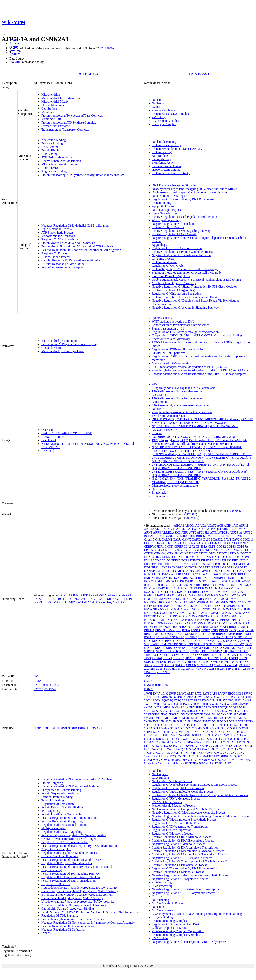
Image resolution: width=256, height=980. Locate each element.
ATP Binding (49, 154)
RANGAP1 (221, 627)
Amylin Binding (51, 870)
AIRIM (243, 525)
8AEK (207, 756)
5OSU (188, 725)
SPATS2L (165, 644)
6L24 (221, 739)
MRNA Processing (163, 910)
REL (179, 630)
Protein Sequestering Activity (60, 793)
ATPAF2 (113, 595)
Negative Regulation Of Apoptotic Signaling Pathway (185, 307)
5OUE (207, 728)
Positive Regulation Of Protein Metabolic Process (72, 860)
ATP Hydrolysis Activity (57, 157)
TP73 (147, 658)
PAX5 (237, 613)
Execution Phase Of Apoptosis (171, 276)
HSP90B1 (200, 581)
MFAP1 (215, 599)
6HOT (166, 739)
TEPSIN (205, 651)
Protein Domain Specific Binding (62, 807)
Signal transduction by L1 (168, 328)
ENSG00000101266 (157, 685)
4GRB (192, 704)
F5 (203, 564)
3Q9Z (173, 700)
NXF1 (148, 613)
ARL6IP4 (228, 529)
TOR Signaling (51, 811)
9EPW (239, 760)
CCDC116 (247, 539)
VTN (202, 662)
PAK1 (229, 613)
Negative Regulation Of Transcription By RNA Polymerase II (190, 942)
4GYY (219, 704)
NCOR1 (220, 606)
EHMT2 (195, 560)
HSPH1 (232, 581)
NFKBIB (244, 606)
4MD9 (166, 707)
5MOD (194, 718)
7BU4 (227, 749)
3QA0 (182, 700)
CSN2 (225, 550)
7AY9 (195, 749)
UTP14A (158, 662)
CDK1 (231, 543)
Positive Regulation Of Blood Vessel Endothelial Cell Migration (81, 250)
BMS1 (210, 536)
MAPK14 (195, 595)
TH (225, 651)
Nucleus (157, 100)
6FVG (180, 735)
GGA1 (170, 571)
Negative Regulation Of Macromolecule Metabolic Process (189, 813)
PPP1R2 (224, 620)
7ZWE (209, 753)
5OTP (156, 728)
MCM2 (231, 595)
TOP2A (231, 655)
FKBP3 (166, 567)
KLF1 (198, 588)
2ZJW (181, 693)
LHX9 (178, 592)
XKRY (148, 665)
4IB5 (235, 704)
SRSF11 (160, 648)
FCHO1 (230, 564)
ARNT (148, 532)
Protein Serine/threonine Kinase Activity (177, 149)
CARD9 (197, 539)
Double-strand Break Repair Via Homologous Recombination (190, 192)
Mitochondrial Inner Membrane (61, 98)
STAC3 (196, 648)
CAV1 (227, 539)
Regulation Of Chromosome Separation (176, 294)
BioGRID (15, 62)
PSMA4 (213, 623)
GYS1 (173, 574)
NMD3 (169, 609)
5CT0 (172, 711)
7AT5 (187, 749)
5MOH (213, 718)
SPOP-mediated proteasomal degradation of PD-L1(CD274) (189, 367)
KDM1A (149, 588)
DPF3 (220, 557)
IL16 (185, 585)
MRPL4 (180, 602)
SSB (179, 648)
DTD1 (229, 557)
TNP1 (214, 655)
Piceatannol (49, 440)
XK (247, 662)
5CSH (148, 711)
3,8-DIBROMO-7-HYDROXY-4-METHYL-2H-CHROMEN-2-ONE (195, 437)
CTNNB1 (173, 553)
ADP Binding (50, 168)
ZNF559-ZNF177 (231, 669)
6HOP (242, 735)
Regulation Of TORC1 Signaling (62, 832)
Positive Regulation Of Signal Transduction (68, 881)
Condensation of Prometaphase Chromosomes (180, 325)
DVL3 (148, 560)
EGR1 (185, 560)
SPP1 (190, 644)
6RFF (181, 742)
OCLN (157, 613)
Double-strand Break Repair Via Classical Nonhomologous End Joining (196, 280)
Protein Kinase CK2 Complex (170, 114)
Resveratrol (159, 395)
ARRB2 (167, 532)
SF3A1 (229, 637)
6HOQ (148, 739)
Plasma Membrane (53, 105)
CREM (204, 550)
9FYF (188, 763)
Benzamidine (160, 402)
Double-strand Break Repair (169, 196)
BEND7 (170, 536)
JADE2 (231, 585)
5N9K (173, 721)
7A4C (171, 749)
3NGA (181, 697)
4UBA (199, 707)
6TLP (229, 742)
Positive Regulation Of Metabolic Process (178, 872)
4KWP (243, 704)
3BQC (231, 693)
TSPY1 (168, 658)
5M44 (208, 714)
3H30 (147, 697)
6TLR (237, 742)
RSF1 (248, 634)
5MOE (203, 718)
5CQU (224, 707)
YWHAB (81, 602)
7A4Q (179, 749)
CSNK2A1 (199, 74)
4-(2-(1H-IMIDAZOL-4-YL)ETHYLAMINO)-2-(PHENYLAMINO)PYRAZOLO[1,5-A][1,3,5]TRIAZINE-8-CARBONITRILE (202, 452)
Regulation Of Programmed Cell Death (176, 924)
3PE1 (225, 697)
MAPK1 (183, 595)
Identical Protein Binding (167, 166)
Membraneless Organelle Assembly (174, 283)
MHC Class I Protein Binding (60, 164)
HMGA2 (161, 578)
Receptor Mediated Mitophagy (171, 339)
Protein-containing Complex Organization (178, 931)
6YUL (215, 746)
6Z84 (147, 749)
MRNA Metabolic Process (168, 903)
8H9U (84, 728)
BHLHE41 (182, 536)
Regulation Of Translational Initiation (65, 825)
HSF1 (159, 581)
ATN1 (214, 532)
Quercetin (47, 430)
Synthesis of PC (162, 318)
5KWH (199, 714)
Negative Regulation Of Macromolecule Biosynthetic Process (190, 875)
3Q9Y (165, 700)
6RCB (156, 742)
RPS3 (177, 634)
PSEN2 (183, 623)
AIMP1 (75, 595)
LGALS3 (150, 592)
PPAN (201, 620)
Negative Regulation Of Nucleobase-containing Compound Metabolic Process (200, 816)
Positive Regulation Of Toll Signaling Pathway (71, 874)
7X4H (192, 753)
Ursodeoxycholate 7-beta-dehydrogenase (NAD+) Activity (78, 902)
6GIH (188, 735)
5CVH (247, 711)
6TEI (206, 742)
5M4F (225, 714)
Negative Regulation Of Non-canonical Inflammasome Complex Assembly (88, 922)
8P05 (164, 760)
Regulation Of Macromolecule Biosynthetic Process (184, 820)
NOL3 (187, 609)
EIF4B (244, 560)
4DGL (175, 704)
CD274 (159, 543)
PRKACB (150, 623)
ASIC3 (177, 532)
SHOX (157, 641)
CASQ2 (218, 539)
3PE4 (240, 697)
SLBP (165, 641)
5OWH (244, 728)
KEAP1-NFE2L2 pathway (168, 353)
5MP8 (148, 721)
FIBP (147, 567)
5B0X (208, 707)
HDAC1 (193, 574)
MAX (215, 595)
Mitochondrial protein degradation (63, 351)
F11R (197, 564)
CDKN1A (242, 543)
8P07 (178, 760)
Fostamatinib (160, 496)
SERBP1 (203, 637)
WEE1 (239, 662)
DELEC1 (168, 557)
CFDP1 (159, 546)
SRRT (248, 644)
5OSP (171, 725)
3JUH (155, 697)
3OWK (207, 697)
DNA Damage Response (167, 210)
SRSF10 (149, 648)
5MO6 (167, 718)
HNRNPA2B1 (188, 578)
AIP (236, 525)
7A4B (163, 749)
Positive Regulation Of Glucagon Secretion (68, 926)
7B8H (212, 749)
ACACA (201, 525)
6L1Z (191, 739)
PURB (168, 627)
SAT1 (168, 637)
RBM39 (160, 630)
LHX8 (169, 592)
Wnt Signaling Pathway (166, 220)
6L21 (199, 739)
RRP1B (230, 634)
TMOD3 (179, 655)
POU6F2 (190, 620)
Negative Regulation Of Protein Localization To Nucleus (77, 779)
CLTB (212, 546)
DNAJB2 (210, 557)
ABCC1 (65, 595)
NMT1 (178, 609)
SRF (219, 644)
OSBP (184, 613)
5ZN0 (188, 732)
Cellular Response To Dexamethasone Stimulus (71, 260)
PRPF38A (172, 623)
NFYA (148, 609)
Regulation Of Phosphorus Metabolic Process (70, 853)
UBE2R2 (214, 658)
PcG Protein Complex (165, 121)
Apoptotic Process (163, 206)
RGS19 (195, 630)
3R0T (190, 700)
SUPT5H (150, 651)
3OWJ (198, 697)
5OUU (234, 728)
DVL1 (248, 557)
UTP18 (168, 662)
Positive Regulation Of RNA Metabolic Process (181, 837)
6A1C (237, 732)
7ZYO (174, 756)
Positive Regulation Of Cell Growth (174, 234)
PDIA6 (178, 616)
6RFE (173, 742)
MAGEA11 (239, 592)
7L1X (235, 749)
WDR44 (218, 662)
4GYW (210, 704)
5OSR (180, 725)
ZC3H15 (149, 669)
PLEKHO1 (151, 620)
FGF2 (248, 564)
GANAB (149, 571)
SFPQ (148, 641)
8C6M (148, 760)
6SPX (198, 742)
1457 (147, 676)
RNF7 (214, 630)
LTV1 (218, 592)
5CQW (233, 707)
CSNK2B (236, 550)
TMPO (189, 655)
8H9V (92, 728)
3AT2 (198, 693)
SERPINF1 (217, 637)
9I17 (228, 763)
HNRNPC (204, 578)
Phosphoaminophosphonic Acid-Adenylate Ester (182, 412)
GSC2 (237, 571)
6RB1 (148, 742)
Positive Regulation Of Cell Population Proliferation (184, 217)
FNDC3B (40, 599)
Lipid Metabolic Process (57, 229)
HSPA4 (212, 581)
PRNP (161, 623)
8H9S (68, 728)
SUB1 (227, 648)
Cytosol (157, 107)
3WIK (148, 704)
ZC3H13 (245, 665)
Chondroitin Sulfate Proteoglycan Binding (68, 909)
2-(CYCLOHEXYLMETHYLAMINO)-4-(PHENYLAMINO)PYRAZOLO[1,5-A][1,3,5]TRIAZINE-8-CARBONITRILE (202, 459)
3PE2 (233, 697)
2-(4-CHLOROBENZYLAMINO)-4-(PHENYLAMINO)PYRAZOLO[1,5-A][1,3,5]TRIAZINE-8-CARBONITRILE (200, 466)
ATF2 (193, 532)
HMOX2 (173, 578)
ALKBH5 (169, 529)
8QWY (212, 760)
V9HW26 (50, 689)
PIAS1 (212, 616)
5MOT (222, 718)
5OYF (157, 732)
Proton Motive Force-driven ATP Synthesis (68, 243)
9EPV (231, 760)
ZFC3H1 (171, 669)
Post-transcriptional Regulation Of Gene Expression (74, 835)
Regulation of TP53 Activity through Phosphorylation (185, 332)
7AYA (203, 749)
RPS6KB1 (188, 634)
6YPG (173, 746)
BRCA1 (219, 536)
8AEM (216, 756)
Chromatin (158, 896)
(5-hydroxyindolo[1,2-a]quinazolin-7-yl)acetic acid (184, 388)
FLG (185, 567)
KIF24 (180, 588)
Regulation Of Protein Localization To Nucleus (71, 877)
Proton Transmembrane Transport (62, 267)
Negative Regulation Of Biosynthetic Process (180, 879)
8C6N (156, 760)
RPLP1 (148, 634)
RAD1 (177, 627)
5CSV (164, 711)
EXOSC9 (187, 564)
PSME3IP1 (226, 623)
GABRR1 (228, 567)
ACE (220, 525)
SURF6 (173, 651)
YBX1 (209, 665)
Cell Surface (49, 109)
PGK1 (187, 616)
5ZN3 (212, 732)
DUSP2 (238, 557)
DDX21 (224, 553)
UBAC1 (190, 658)
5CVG (238, 711)
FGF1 (240, 564)
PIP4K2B (237, 616)
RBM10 (234, 627)
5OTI (238, 725)
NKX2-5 (158, 609)
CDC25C (201, 543)
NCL (211, 606)
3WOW (165, 704)
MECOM (169, 599)
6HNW (224, 735)
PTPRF (134, 599)
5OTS (182, 728)
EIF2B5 (206, 560)
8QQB (203, 760)
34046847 (235, 511)
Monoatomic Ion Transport (58, 236)
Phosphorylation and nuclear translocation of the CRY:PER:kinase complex (199, 374)
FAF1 (209, 564)
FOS (201, 567)
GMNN (189, 571)
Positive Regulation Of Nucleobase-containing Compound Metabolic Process (200, 795)
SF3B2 (248, 637)
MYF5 (148, 606)
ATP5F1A (88, 74)
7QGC (157, 753)
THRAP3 (150, 655)
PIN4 (227, 616)
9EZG (180, 763)
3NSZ (190, 697)
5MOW (241, 718)
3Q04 (248, 697)
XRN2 (201, 665)
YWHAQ (107, 602)
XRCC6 (191, 665)
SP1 (146, 644)
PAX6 (245, 613)
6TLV (156, 746)
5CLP (216, 707)
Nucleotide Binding (54, 140)
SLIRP (203, 641)
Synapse (47, 933)
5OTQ (165, 728)
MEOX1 (192, 599)
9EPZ (156, 763)
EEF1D (176, 560)
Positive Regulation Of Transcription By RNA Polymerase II (79, 846)
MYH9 (157, 606)
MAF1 (227, 592)
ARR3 (157, 532)
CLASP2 (189, 546)
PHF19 (202, 616)
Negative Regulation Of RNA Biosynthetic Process (184, 893)
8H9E (37, 728)
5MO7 (176, 718)
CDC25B (189, 543)
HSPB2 (66, 599)
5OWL (148, 732)
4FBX (183, 704)
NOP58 (218, 609)
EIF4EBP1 (151, 564)
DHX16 (179, 557)
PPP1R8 (235, 620)
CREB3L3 (180, 550)
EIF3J (236, 560)
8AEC (199, 756)
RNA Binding (50, 147)
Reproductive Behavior (56, 884)
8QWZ (222, 760)
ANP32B (182, 529)
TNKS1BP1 (202, 655)
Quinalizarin (159, 489)
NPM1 (227, 609)
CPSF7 (158, 550)
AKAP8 (149, 529)
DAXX (193, 553)
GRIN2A (215, 571)
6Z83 (248, 746)
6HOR (157, 739)
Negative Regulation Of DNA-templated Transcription (186, 889)
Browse (14, 43)
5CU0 (188, 711)
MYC (237, 602)
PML (162, 620)
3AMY (190, 693)
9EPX (247, 760)
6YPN (206, 746)
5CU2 (196, 711)
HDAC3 (216, 574)
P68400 (149, 689)
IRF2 (199, 585)
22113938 (107, 48)
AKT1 (159, 529)
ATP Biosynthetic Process (57, 232)
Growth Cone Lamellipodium (60, 856)
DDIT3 (203, 553)
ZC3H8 (160, 669)
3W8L (238, 700)
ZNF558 (214, 669)
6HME (215, 735)
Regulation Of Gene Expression (172, 830)
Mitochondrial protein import (60, 341)
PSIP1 (193, 623)
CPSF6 (148, 550)
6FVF (171, 735)
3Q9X (157, 700)
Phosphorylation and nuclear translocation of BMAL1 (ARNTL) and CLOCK (200, 370)
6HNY (234, 735)
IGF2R (165, 585)
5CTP (180, 711)
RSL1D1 (149, 637)
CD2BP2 (170, 543)
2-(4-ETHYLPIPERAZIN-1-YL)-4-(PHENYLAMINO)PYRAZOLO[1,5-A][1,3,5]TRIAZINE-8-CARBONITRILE (199, 473)
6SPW (190, 742)
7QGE (175, 753)
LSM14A (208, 592)
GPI (197, 571)
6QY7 (245, 739)
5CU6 (221, 711)
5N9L (181, 721)
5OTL (246, 725)
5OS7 (147, 725)
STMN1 (207, 648)
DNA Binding (160, 900)
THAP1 (233, 651)
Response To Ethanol (54, 253)
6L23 (213, 739)
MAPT (206, 595)
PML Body (159, 117)
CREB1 (168, 550)
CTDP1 (149, 553)
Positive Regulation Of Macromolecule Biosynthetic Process (189, 854)
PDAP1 (157, 616)
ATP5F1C (101, 595)
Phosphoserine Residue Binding (61, 790)
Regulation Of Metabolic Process (172, 833)
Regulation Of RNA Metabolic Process (176, 799)
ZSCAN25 (164, 672)
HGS (233, 574)
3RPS (197, 700)
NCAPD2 (201, 606)
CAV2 (236, 539)
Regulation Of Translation (58, 804)
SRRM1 (228, 644)
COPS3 (231, 546)
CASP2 (207, 539)
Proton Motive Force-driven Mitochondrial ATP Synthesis (77, 246)
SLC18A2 (176, 641)
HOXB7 (245, 578)
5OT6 (212, 725)
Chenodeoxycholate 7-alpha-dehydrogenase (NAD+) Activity (80, 891)
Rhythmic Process (163, 259)
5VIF (181, 732)
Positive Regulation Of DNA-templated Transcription (185, 847)
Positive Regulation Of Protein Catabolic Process (182, 252)
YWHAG (94, 602)
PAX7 (148, 616)
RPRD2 (159, 634)
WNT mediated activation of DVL (173, 321)
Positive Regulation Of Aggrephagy (174, 290)
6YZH (233, 746)
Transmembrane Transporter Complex (65, 129)
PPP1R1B (212, 620)
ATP (154, 384)
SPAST (154, 644)
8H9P (60, 728)
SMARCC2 (215, 641)
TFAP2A (217, 651)
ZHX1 (182, 669)
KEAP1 (160, 588)
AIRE (84, 595)
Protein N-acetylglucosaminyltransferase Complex (73, 919)
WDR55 (229, 662)
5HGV (181, 714)
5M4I (233, 714)
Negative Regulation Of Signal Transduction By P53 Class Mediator (194, 287)
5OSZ (196, 725)
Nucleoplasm (160, 103)
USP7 (148, 662)
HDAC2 (204, 574)
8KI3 (100, 728)
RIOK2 (205, 630)
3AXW (222, 693)
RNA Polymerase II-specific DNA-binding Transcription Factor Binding (197, 914)
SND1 (245, 641)
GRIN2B (227, 571)
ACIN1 (228, 525)
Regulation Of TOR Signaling (60, 916)
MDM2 (158, 599)
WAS (209, 662)
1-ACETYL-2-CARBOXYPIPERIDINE (67, 433)
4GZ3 (228, 704)
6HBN (206, 735)
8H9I (45, 728)
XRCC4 (169, 665)
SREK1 (211, 644)
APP (91, 595)
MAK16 (149, 595)
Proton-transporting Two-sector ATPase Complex (72, 115)
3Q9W (148, 700)
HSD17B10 (54, 599)
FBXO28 (219, 564)
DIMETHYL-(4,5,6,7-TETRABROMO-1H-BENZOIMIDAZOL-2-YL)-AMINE (202, 419)
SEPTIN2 (191, 637)
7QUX (184, 753)
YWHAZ (119, 602)
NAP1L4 (189, 606)
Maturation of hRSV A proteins (171, 363)
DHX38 (190, 557)
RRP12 (220, 634)
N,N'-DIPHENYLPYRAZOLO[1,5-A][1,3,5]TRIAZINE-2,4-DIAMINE (197, 447)
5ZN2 (204, 732)
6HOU (175, 739)
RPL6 (240, 630)
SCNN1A (178, 637)
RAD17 (187, 627)
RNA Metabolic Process (167, 802)
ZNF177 (192, 669)
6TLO (221, 742)
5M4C (216, 714)
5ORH (233, 721)
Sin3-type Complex (164, 124)
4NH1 (175, 707)
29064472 (192, 518)
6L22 (206, 739)
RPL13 (223, 630)
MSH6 (201, 602)
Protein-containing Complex (169, 921)
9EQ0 (164, 763)
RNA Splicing (160, 938)
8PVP (195, 760)
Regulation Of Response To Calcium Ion (67, 863)
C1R (158, 539)
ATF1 (185, 532)
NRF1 (236, 609)
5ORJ (241, 721)
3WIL (156, 704)
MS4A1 (191, 602)
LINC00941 (79, 599)
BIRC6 (200, 536)
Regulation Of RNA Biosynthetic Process (178, 823)
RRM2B (210, 634)
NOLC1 (197, 609)
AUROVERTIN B (53, 437)
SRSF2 (171, 648)
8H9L (52, 728)
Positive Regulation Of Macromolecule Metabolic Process (188, 851)
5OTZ (199, 728)
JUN (239, 585)
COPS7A (243, 546)
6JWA (183, 739)
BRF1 (229, 536)
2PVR (172, 693)
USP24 (243, 658)
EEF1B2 (165, 560)
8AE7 (190, 756)
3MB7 (172, 697)
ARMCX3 (241, 529)
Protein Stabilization (164, 262)
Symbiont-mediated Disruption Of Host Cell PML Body (187, 273)
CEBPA (149, 546)
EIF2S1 (216, 560)
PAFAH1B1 (217, 613)
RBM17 (245, 627)
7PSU (243, 749)
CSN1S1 (215, 550)
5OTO (148, 728)
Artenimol (48, 451)
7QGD (166, 753)
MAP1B (171, 595)
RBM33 (149, 630)
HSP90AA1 (171, 581)
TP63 (247, 655)
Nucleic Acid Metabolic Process (172, 781)
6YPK (198, 746)
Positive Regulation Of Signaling (62, 821)
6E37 (244, 732)
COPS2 (221, 546)
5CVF (229, 711)
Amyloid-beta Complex (56, 849)
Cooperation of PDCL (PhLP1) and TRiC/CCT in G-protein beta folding (197, 335)
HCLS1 (183, 574)
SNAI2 (227, 641)
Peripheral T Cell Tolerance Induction (65, 842)
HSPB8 (222, 581)
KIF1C (170, 588)
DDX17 (214, 553)
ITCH (214, 585)
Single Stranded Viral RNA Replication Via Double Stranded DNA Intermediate (91, 912)
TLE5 (169, 655)
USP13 (233, 658)
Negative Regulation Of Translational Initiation (181, 255)
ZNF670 (248, 669)
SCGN (38, 602)
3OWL (217, 697)
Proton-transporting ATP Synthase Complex (69, 122)
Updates (15, 54)
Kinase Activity (161, 159)
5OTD (221, 725)
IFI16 (147, 585)
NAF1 (166, 606)
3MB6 (164, 697)
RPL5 (232, 630)
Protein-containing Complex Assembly (176, 935)
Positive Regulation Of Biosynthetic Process (179, 865)
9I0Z (195, 763)
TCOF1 (195, 651)
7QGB (148, 753)
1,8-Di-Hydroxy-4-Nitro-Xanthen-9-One (177, 391)
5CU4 (212, 711)
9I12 (215, 763)
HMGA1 (149, 578)
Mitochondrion (51, 95)
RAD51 (197, 627)
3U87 (222, 700)
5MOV (231, 718)
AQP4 (217, 529)
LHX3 (160, 592)
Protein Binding (51, 150)
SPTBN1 (200, 644)
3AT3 (206, 693)
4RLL (183, 707)
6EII (164, 735)
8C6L (242, 756)
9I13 (221, 763)
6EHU (157, 735)
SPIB (183, 644)
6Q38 (228, 739)
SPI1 (175, 644)
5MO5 (158, 718)
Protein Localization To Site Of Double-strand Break (185, 297)
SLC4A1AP (190, 641)
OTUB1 (194, 613)
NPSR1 (108, 599)
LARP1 (229, 588)
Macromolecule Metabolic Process (173, 806)
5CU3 (204, 711)
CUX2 (184, 553)
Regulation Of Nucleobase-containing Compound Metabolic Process (194, 785)
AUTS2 (247, 532)
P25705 (38, 689)
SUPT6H (162, 651)
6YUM (224, 746)
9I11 (209, 763)
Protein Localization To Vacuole (61, 814)
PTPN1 (148, 627)
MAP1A (160, 595)
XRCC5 (180, 665)
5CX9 (148, 714)
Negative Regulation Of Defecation (63, 929)
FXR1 (218, 567)
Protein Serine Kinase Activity (171, 173)
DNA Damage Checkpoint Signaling (174, 185)
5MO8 (185, 718)
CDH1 (222, 543)
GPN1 (205, 571)
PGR (194, 616)
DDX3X (246, 553)
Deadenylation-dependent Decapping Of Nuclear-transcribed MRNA (195, 189)
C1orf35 (149, 539)
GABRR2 (241, 567)
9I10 (202, 763)
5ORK (250, 721)
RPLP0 (249, 630)
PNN (169, 620)
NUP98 (245, 609)
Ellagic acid (159, 493)
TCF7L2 (184, 651)
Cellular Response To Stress (169, 928)
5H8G (172, 714)
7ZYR (182, 756)
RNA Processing (162, 886)
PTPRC (159, 627)
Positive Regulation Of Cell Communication (69, 818)
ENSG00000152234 (46, 685)
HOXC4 (149, 581)
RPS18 (168, 634)
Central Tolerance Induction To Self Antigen (69, 839)
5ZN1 (196, 732)
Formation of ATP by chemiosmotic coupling (69, 344)
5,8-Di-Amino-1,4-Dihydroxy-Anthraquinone (180, 405)
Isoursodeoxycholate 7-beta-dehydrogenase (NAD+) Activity (79, 888)
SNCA (237, 641)
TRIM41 (157, 658)
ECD (156, 560)
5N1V (164, 721)
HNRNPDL (219, 578)
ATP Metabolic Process (56, 257)
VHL (195, 662)
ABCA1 (179, 525)
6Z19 (241, 746)
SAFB (160, 637)
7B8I (219, 749)
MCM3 (241, 595)
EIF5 (161, 564)
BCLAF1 (150, 536)
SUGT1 (246, 648)
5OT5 (204, 725)
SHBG (47, 602)
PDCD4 (168, 616)
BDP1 (160, 536)
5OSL (163, 725)
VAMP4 (179, 662)
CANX (187, 539)
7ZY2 (235, 753)
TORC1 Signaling (53, 800)
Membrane (48, 112)
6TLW (164, 746)
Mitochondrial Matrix (55, 102)
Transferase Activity (164, 163)
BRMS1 (239, 536)
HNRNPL (233, 578)
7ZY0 (226, 753)
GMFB (179, 571)
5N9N (189, 721)
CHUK (169, 546)
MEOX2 (204, 599)
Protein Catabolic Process (168, 227)
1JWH (148, 693)
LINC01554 (95, 599)
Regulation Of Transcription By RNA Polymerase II (184, 199)
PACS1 (204, 613)
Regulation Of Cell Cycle (168, 266)
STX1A (217, 648)
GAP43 (160, 571)
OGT (117, 599)
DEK (158, 557)
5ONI (215, 721)
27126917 (190, 514)
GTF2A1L (150, 574)
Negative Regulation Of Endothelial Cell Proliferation (75, 225)
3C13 (240, 693)
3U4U (214, 700)
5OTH (230, 725)
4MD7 (148, 707)
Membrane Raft (51, 119)
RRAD (199, 634)
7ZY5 (243, 753)
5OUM (225, 728)
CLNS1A (201, 546)
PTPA (246, 623)
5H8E (164, 714)
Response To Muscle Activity (60, 239)
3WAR (247, 700)
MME (234, 599)
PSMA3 (202, 623)
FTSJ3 (209, 567)
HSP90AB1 (186, 581)
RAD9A (208, 627)
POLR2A (179, 620)
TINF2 (161, 655)
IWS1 (222, 585)
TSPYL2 (178, 658)
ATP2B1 (224, 532)
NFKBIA (232, 606)
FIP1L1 (156, 567)
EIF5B (169, 564)
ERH (177, 564)
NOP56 (207, 609)
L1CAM (218, 588)
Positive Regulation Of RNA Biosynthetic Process (183, 840)
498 (36, 676)
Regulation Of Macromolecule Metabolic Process (182, 792)
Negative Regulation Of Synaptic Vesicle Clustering (74, 905)
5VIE (173, 732)
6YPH (182, 746)
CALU (177, 539)
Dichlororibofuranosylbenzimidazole (175, 486)
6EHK (148, 735)
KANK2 (248, 585)
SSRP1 (186, 648)
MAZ (222, 595)
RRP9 (240, 634)
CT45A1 (248, 550)
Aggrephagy (159, 245)
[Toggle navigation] (3, 34)
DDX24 (235, 553)
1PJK (164, 693)
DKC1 (199, 557)
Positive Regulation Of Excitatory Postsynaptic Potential (77, 867)
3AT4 (214, 693)
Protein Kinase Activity (166, 145)
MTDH (210, 602)
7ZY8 (148, 756)
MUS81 (220, 602)
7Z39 (200, 753)
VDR (188, 662)
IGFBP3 (176, 585)
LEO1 (238, 588)
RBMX (170, 630)
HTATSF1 (244, 581)
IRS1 (206, 585)
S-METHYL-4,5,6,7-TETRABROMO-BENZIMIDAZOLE (189, 423)
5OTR (173, 728)
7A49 (155, 749)
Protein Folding (161, 203)
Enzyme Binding (162, 917)
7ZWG (218, 753)
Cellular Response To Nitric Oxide (63, 264)
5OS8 (155, 725)
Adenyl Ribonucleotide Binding (61, 161)
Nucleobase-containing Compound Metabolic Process (185, 809)
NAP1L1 (177, 606)
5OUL (216, 728)
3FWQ (248, 693)
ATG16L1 (203, 532)
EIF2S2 (227, 560)
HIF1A (241, 574)
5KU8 (190, 714)
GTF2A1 (247, 571)
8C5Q (234, 756)
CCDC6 (149, 543)
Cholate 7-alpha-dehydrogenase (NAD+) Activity (72, 898)
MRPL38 (168, 602)
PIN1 (220, 616)
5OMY (207, 721)
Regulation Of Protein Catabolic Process (177, 248)
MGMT (225, 599)
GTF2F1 (163, 574)
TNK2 (71, 602)
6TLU (148, 746)
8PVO (186, 760)
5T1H (165, 732)
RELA (186, 630)
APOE (202, 529)
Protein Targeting (52, 783)
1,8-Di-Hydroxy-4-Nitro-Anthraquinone (177, 398)
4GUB (201, 704)
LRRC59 (196, 592)
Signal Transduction (164, 213)
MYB (229, 602)
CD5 (179, 543)
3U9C (230, 700)
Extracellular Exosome (56, 126)
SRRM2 (239, 644)
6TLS (245, 742)
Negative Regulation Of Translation (174, 224)
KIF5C (189, 588)
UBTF (224, 658)
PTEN (124, 599)
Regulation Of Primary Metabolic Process (178, 788)
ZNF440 (203, 669)
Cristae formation (52, 348)
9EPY (148, 763)
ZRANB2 (150, 672)
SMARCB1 (59, 602)
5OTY (190, 728)
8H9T (76, 728)
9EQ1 (172, 763)
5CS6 (242, 707)
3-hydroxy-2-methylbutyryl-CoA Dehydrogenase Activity (77, 895)
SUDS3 (236, 648)
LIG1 (186, 592)
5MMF (241, 714)
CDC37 (213, 543)
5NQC (198, 721)
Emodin (157, 433)
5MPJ (156, 721)
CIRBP (179, 546)
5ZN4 (220, 732)
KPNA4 (207, 588)
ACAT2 (212, 525)
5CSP (156, 711)
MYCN (246, 602)
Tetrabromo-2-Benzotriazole (169, 416)
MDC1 (148, 599)
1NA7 (156, 693)
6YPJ (190, 746)
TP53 (240, 655)
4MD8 (157, 707)
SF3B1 (238, 637)
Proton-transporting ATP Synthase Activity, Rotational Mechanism (83, 175)
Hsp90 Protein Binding (166, 170)
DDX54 (149, 557)
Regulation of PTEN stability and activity (178, 349)
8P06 (171, 760)
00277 (148, 681)
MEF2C (181, 599)
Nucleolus (158, 907)
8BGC (225, 756)
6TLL (213, 742)
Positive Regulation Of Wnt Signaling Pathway (181, 231)
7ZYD (156, 756)
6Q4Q (236, 739)
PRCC (245, 620)
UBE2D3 (202, 658)
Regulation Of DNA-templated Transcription (180, 826)
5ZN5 (229, 732)
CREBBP (194, 550)
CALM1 (167, 539)
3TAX (205, 700)
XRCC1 (158, 665)
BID (192, 536)
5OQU (224, 721)
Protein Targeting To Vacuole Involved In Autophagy (185, 269)
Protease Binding (52, 143)
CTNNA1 (160, 553)
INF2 (192, 585)
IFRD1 (156, 585)
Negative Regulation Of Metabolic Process (178, 844)
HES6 (225, 574)
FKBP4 (176, 567)
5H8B (156, 714)
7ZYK (165, 756)
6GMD (196, 735)
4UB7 (191, 707)
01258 (37, 681)
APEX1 (193, 529)
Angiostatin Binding (54, 171)
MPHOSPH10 (153, 602)
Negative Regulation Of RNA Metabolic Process (182, 858)
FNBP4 (193, 567)
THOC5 (243, 651)
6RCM (165, 742)
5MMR (148, 718)
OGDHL (167, 613)
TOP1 (222, 655)
